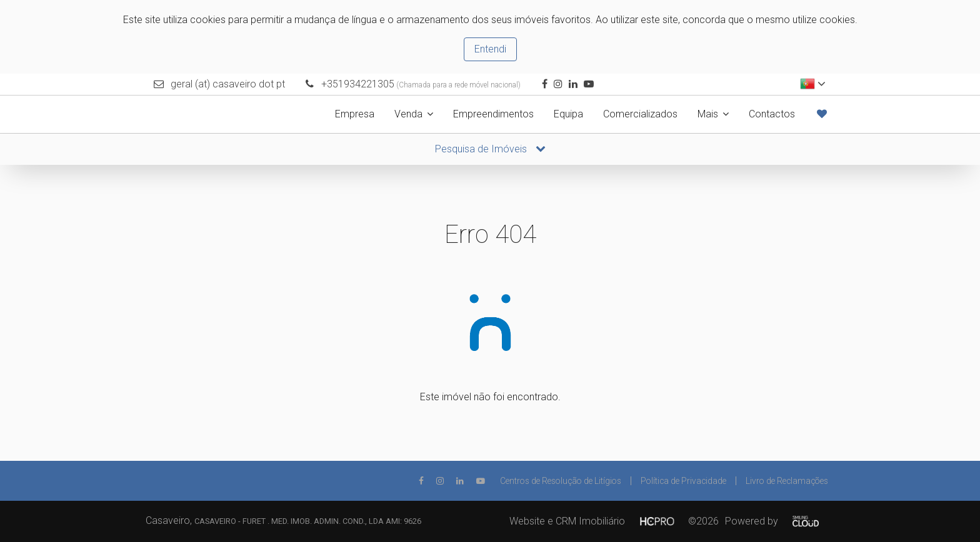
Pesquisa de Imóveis (490, 149)
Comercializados (640, 114)
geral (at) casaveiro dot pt (228, 84)
